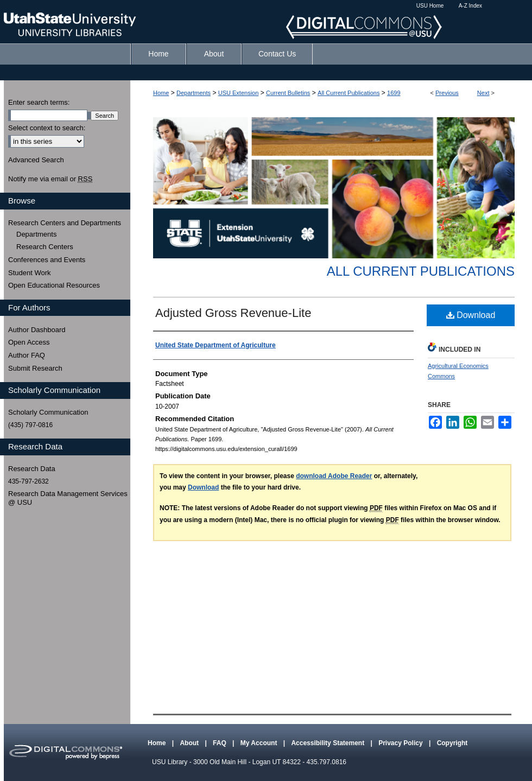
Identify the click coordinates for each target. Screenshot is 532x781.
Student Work (30, 273)
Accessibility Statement (328, 743)
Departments (194, 93)
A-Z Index (470, 6)
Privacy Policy (401, 743)
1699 (394, 93)
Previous (447, 93)
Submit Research (35, 368)
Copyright (452, 743)
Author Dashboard (37, 330)
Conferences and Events (47, 260)
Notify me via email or (50, 179)
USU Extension (239, 93)
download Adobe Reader (334, 476)
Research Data (32, 469)
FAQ (220, 743)
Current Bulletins (288, 93)
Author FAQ (27, 355)
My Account (260, 743)
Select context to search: (47, 128)
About (190, 743)
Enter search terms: (39, 102)
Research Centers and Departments (65, 223)
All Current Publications (349, 93)
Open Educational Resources (54, 285)
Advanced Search (36, 160)
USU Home (430, 6)
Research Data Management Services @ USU (68, 498)
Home (161, 93)
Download (471, 315)
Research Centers (45, 247)
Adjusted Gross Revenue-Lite (233, 313)
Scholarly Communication (48, 412)
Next (483, 93)
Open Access (29, 342)
